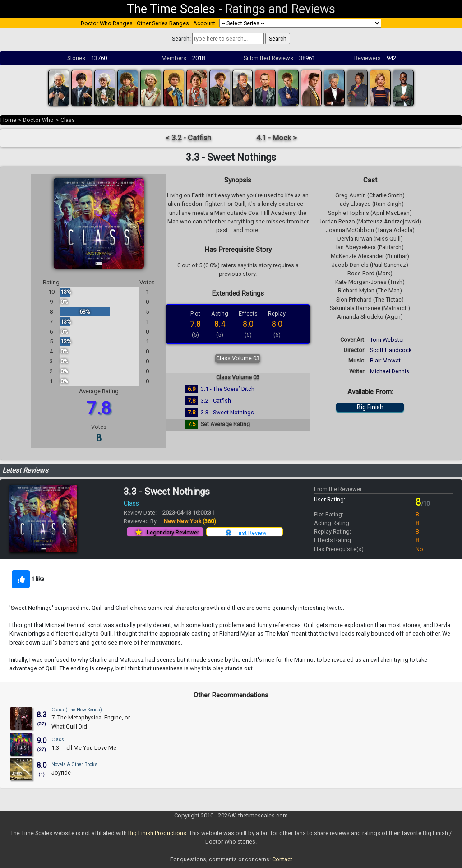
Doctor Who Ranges (107, 23)
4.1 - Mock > (277, 138)
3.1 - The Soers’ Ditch (228, 389)
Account (204, 23)
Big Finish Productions (157, 833)
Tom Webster (387, 340)
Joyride (61, 773)
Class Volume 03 (238, 358)
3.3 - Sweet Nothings (227, 412)
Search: (181, 39)
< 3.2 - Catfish (188, 138)
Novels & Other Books (74, 764)
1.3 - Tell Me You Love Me (84, 748)
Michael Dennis (390, 371)
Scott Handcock (391, 350)
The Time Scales (171, 9)
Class (68, 120)
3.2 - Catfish (216, 401)
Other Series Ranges (163, 23)
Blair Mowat (385, 360)
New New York (190, 521)
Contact (282, 859)
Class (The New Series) (77, 710)
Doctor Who (38, 120)
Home (8, 120)
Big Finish (370, 407)
